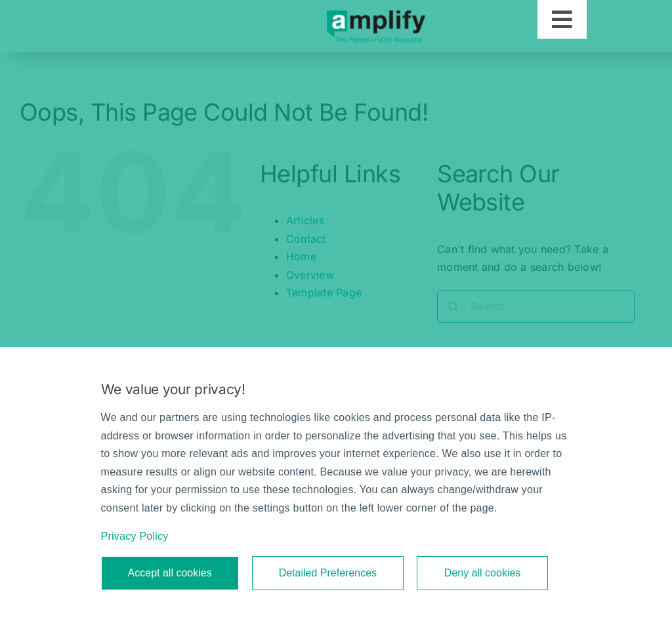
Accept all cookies (170, 573)
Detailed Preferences (328, 573)
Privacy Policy (135, 536)
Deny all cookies (483, 573)
